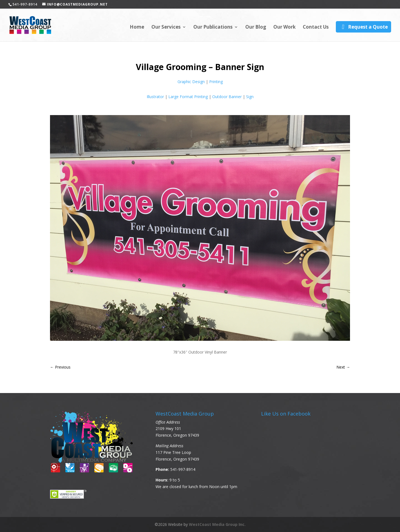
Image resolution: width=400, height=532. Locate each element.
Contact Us (316, 28)
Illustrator (155, 97)
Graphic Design (191, 82)
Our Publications (213, 28)
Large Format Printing (188, 97)
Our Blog (256, 28)
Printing (216, 82)
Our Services (166, 28)
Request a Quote (363, 27)
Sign (250, 97)
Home (137, 28)
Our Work (284, 28)
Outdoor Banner (227, 97)
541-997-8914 (183, 469)
